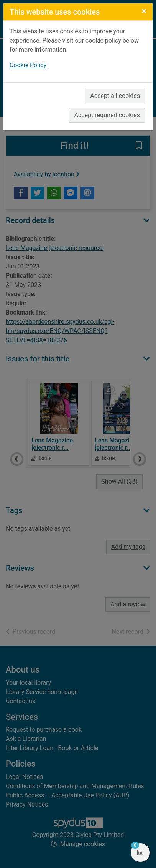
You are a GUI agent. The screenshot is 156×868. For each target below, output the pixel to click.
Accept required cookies (107, 115)
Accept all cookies (115, 96)
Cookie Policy (28, 65)
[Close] (144, 11)
